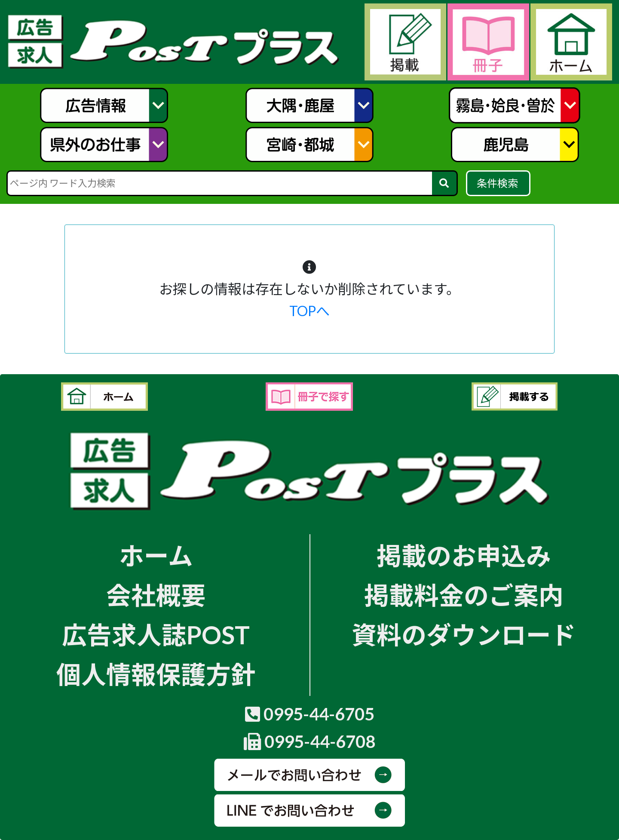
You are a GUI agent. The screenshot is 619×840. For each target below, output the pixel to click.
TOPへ (309, 311)
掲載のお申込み (464, 555)
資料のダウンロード (464, 635)
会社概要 (156, 595)
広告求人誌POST (156, 635)
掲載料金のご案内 (464, 595)
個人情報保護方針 (156, 674)
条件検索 (498, 183)
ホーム (156, 555)
